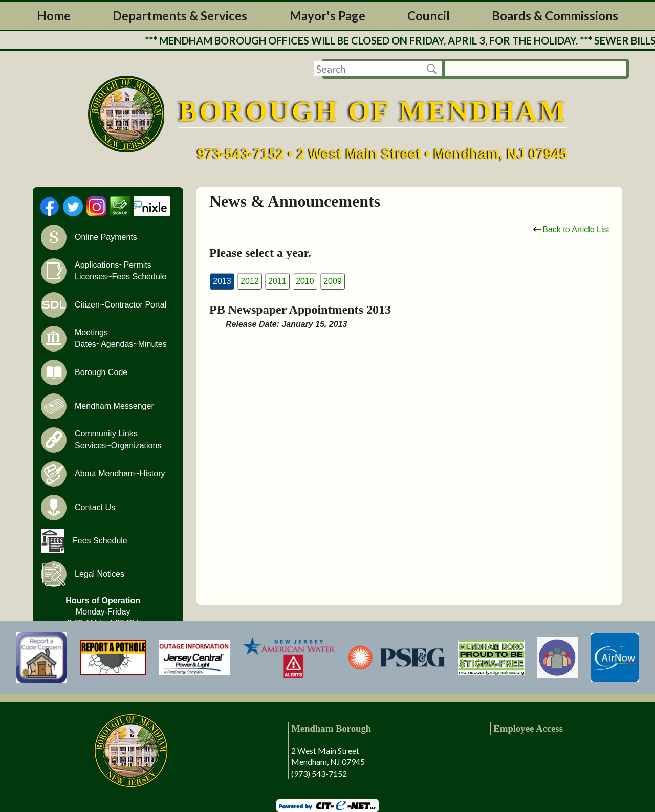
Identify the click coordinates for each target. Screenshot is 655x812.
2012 (250, 281)
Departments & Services (180, 16)
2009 (333, 281)
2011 (277, 281)
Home (54, 16)
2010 (305, 281)
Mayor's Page (327, 16)
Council (429, 16)
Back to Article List (571, 229)
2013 (222, 281)
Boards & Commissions (555, 16)
